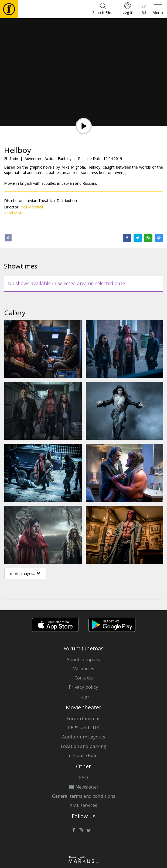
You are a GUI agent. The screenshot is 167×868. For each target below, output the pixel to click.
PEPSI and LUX (83, 728)
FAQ (83, 777)
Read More (14, 213)
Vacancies (84, 669)
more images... (25, 574)
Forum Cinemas (83, 718)
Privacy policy (83, 687)
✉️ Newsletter (84, 787)
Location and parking (83, 746)
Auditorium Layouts (84, 737)
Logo (83, 696)
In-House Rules (83, 755)
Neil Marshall (32, 207)
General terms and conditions (84, 796)
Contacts (84, 678)
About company (83, 659)
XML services (83, 805)
